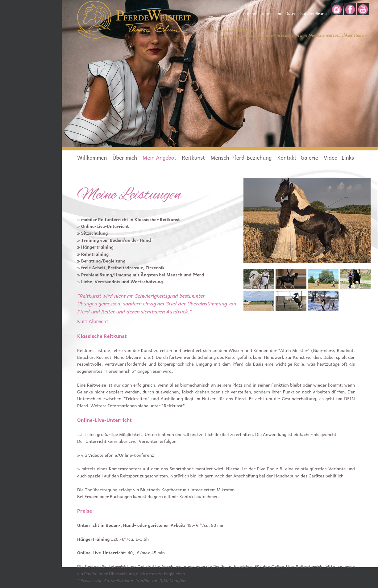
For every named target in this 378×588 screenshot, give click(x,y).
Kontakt (287, 157)
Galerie (310, 157)
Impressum (270, 13)
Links (348, 157)
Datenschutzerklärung (306, 13)
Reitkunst (193, 157)
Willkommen (92, 157)
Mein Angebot (159, 157)
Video (330, 157)
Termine (248, 13)
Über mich (125, 157)
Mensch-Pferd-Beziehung (241, 157)
